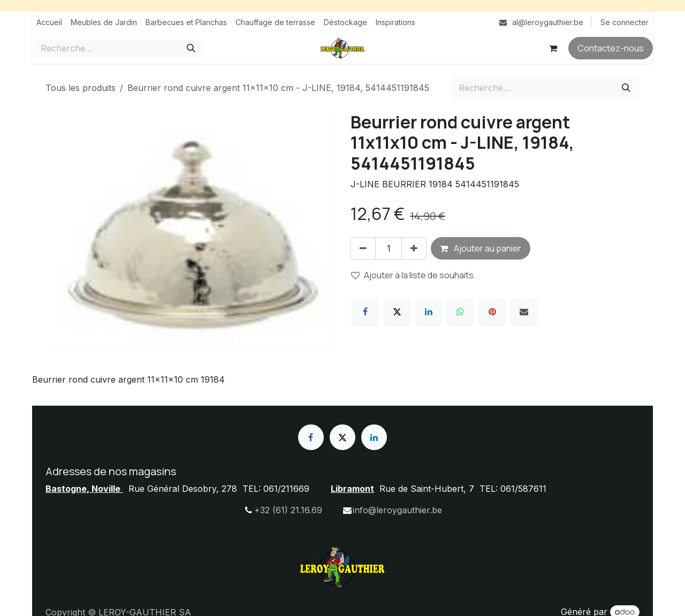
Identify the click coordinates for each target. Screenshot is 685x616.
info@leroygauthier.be (397, 510)
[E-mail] (524, 311)
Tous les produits (81, 88)
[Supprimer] (363, 248)
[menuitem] (49, 22)
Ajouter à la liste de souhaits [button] (412, 275)
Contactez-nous (611, 48)
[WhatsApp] (460, 311)
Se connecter (625, 22)
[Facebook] (365, 311)
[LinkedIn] (429, 311)
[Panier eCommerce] (553, 48)
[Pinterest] (492, 311)
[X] (397, 311)
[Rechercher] (191, 48)
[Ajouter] (414, 248)
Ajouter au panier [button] (481, 248)
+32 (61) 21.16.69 (288, 510)
